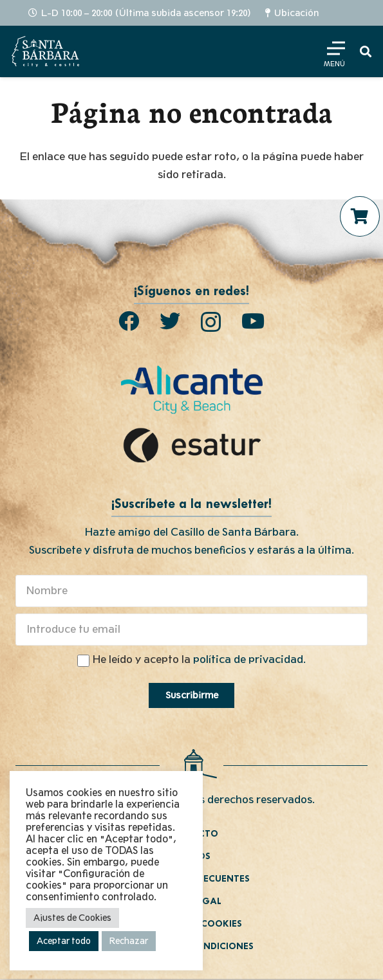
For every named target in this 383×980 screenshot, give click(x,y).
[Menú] (333, 51)
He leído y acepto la (199, 659)
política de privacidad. (249, 659)
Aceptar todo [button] (64, 941)
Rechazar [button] (129, 941)
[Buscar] (366, 51)
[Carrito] (360, 216)
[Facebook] (129, 321)
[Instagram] (211, 322)
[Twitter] (170, 321)
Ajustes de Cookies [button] (72, 918)
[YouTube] (253, 321)
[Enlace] (45, 51)
